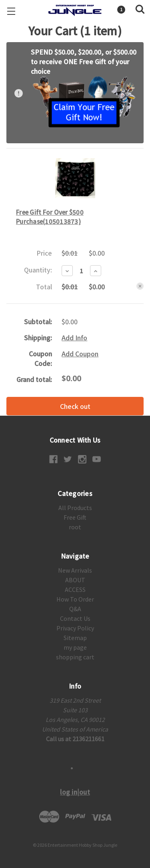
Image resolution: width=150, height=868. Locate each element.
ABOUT (75, 580)
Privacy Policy (75, 628)
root (75, 527)
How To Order (75, 599)
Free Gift (75, 517)
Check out (75, 406)
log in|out (75, 792)
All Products (75, 508)
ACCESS (75, 590)
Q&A (75, 609)
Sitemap (75, 638)
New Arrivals (75, 570)
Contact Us (75, 618)
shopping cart (75, 657)
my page (75, 647)
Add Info (74, 337)
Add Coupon (80, 354)
